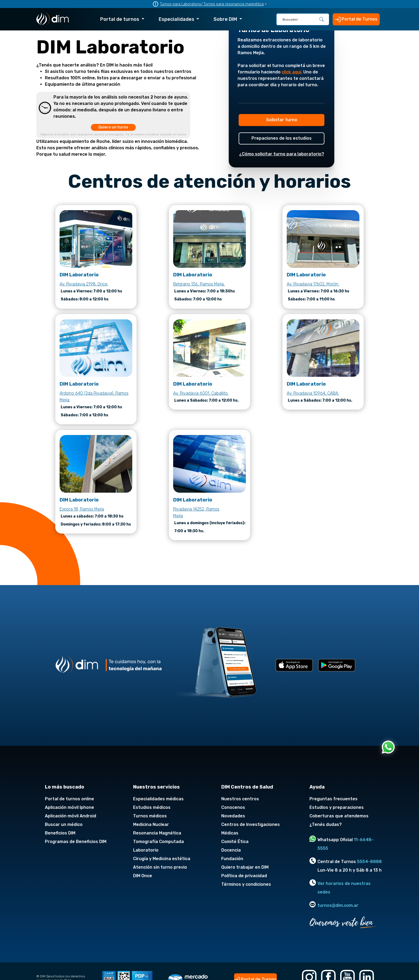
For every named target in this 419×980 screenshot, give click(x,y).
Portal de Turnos (356, 19)
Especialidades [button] (177, 19)
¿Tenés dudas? (326, 824)
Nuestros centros (240, 799)
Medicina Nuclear (151, 824)
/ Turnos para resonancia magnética (232, 4)
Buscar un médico (64, 824)
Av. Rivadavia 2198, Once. (84, 284)
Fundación (232, 859)
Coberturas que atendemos (339, 816)
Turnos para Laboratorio (181, 4)
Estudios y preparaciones (337, 807)
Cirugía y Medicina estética (162, 859)
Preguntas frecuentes (333, 799)
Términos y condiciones (246, 884)
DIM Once (143, 876)
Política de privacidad (244, 876)
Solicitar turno (282, 120)
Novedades (233, 816)
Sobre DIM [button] (226, 19)
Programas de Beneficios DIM (76, 842)
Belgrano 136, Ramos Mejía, (199, 284)
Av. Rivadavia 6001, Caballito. (201, 393)
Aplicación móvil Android (71, 816)
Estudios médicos (152, 807)
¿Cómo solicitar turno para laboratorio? (282, 154)
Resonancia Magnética (157, 833)
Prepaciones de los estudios (282, 138)
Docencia (231, 850)
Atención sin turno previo (160, 867)
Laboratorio (146, 850)
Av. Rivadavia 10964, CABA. (313, 393)
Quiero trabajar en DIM (245, 867)
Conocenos (233, 807)
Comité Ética (235, 842)
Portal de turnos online (69, 799)
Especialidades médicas (158, 799)
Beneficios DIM (60, 833)
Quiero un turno (113, 127)
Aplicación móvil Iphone (69, 807)
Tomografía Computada (158, 842)
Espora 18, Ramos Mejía (82, 509)
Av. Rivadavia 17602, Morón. (313, 284)
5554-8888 (369, 862)
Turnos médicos (150, 816)
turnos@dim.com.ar (338, 905)
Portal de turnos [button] (120, 19)
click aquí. (292, 72)
